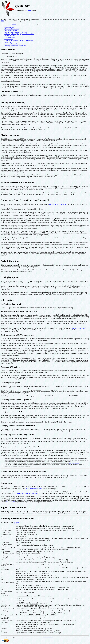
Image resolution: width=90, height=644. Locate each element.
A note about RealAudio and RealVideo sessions (19, 41)
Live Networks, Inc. (48, 637)
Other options (9, 39)
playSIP (14, 24)
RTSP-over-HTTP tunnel (78, 328)
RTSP (30, 11)
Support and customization (12, 44)
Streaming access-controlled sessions (15, 32)
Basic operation (9, 27)
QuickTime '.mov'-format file (58, 204)
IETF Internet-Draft (74, 463)
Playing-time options (11, 30)
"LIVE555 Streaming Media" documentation (25, 494)
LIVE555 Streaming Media (34, 489)
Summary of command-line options (15, 46)
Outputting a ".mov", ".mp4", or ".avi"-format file (19, 34)
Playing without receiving (12, 29)
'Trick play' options (10, 37)
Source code (8, 42)
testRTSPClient (10, 502)
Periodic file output (10, 36)
